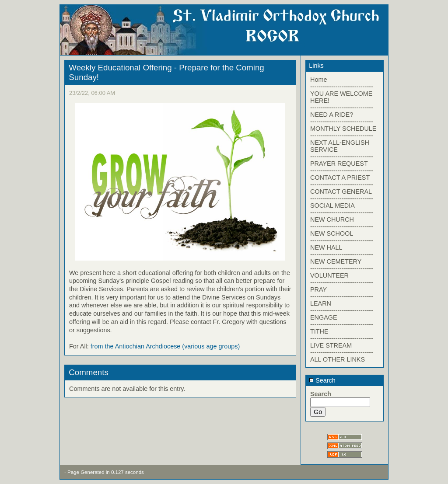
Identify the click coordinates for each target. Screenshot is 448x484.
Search (322, 380)
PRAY (318, 289)
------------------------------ (342, 87)
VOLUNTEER (329, 275)
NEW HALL (326, 247)
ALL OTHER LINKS (338, 359)
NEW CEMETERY (336, 261)
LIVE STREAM (331, 345)
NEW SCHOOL (332, 233)
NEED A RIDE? (332, 115)
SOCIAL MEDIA (332, 205)
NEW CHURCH (332, 219)
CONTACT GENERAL (341, 192)
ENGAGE (324, 317)
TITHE (319, 331)
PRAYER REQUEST (339, 164)
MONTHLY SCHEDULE (343, 129)
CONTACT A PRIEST (340, 178)
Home (318, 80)
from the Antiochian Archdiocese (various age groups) (165, 346)
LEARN (321, 303)
